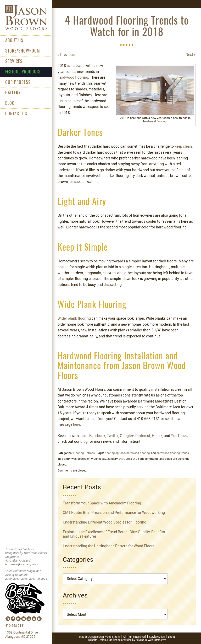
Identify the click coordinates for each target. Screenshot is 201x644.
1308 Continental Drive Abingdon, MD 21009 (21, 635)
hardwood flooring (73, 77)
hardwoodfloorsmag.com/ (22, 564)
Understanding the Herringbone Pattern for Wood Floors (109, 546)
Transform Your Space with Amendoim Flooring (102, 503)
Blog (10, 103)
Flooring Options (84, 453)
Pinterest (143, 436)
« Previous (66, 54)
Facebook (97, 436)
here (77, 424)
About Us (14, 41)
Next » (191, 54)
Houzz (157, 436)
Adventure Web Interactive (151, 640)
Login (171, 637)
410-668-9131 (15, 626)
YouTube (178, 436)
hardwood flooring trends (173, 453)
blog (84, 441)
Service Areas (157, 637)
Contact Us (16, 114)
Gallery (13, 93)
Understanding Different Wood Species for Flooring (105, 522)
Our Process (18, 83)
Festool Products (23, 72)
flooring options (115, 453)
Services (14, 62)
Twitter (113, 436)
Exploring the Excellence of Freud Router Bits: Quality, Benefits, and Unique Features (114, 534)
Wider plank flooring (74, 318)
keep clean (183, 146)
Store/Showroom (23, 51)
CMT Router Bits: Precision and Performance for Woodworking (114, 512)
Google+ (127, 436)
